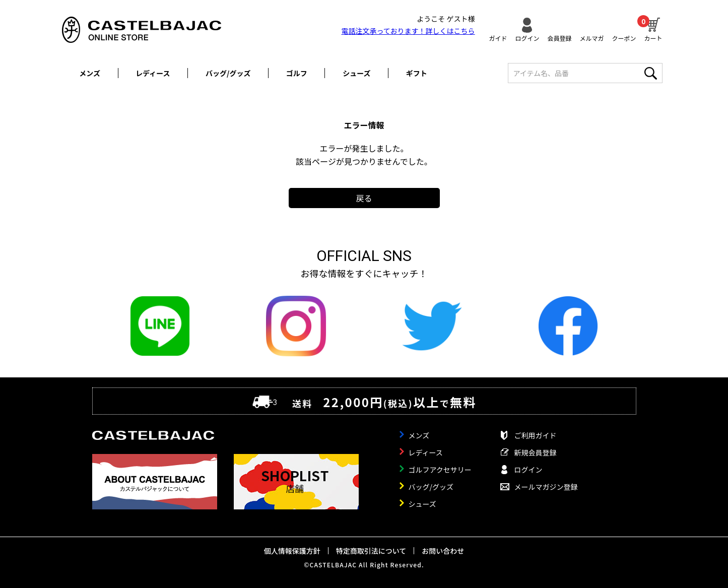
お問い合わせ (443, 551)
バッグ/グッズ (228, 73)
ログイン (527, 38)
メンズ (90, 73)
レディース (153, 73)
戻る (364, 198)
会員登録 (559, 38)
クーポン (624, 38)
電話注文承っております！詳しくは (408, 31)
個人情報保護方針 (292, 551)
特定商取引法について (371, 551)
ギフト (417, 73)
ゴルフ (297, 73)
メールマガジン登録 (546, 487)
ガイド (498, 38)
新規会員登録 (536, 452)
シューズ (356, 73)
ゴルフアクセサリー (440, 470)
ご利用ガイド (536, 435)
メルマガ (591, 38)
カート (653, 28)
